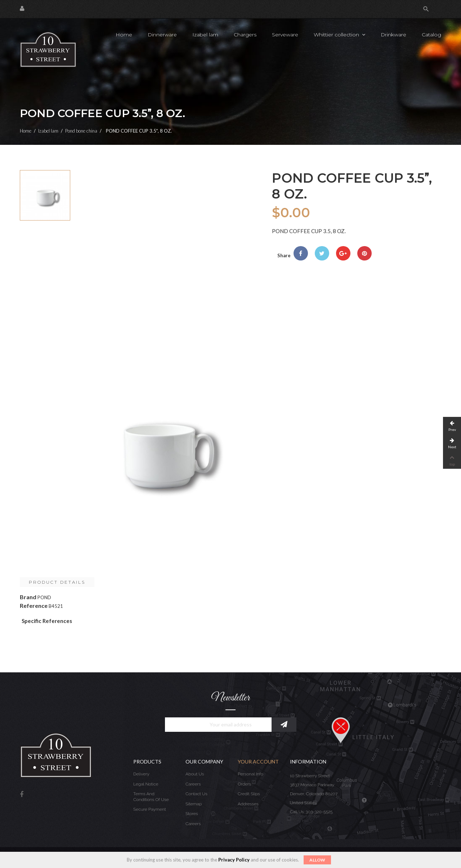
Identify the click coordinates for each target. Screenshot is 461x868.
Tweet (322, 253)
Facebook (22, 795)
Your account (258, 762)
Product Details (57, 582)
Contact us (196, 794)
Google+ (343, 253)
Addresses (248, 804)
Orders (244, 784)
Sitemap (194, 804)
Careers (193, 784)
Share (301, 253)
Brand (28, 597)
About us (195, 774)
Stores (192, 814)
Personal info (250, 774)
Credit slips (249, 794)
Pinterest (364, 253)
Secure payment (150, 809)
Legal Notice (146, 784)
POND (44, 597)
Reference (34, 606)
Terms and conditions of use (151, 797)
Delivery (141, 774)
